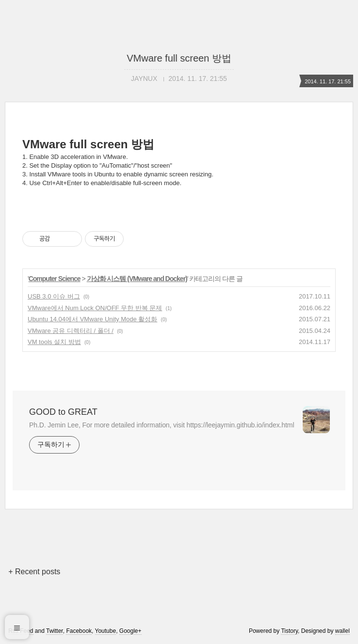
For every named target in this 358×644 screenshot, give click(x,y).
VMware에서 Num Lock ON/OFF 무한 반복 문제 (95, 308)
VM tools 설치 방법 (54, 342)
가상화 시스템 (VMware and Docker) (137, 279)
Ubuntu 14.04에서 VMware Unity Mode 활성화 (92, 319)
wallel (342, 631)
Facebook (79, 631)
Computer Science (55, 279)
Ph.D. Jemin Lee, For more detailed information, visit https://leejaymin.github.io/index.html (162, 425)
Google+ (130, 631)
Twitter (55, 631)
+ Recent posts (34, 572)
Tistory (289, 631)
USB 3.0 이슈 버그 (54, 296)
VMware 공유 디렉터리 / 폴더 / (71, 331)
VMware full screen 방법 (179, 58)
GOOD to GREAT (63, 412)
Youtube (106, 631)
